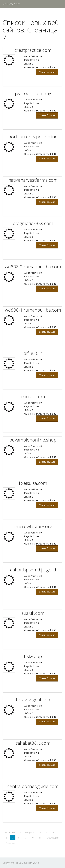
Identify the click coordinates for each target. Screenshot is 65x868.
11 (40, 838)
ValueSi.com (11, 4)
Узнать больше (47, 72)
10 (32, 838)
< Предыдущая (27, 832)
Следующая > (53, 838)
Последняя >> (12, 843)
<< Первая (10, 832)
